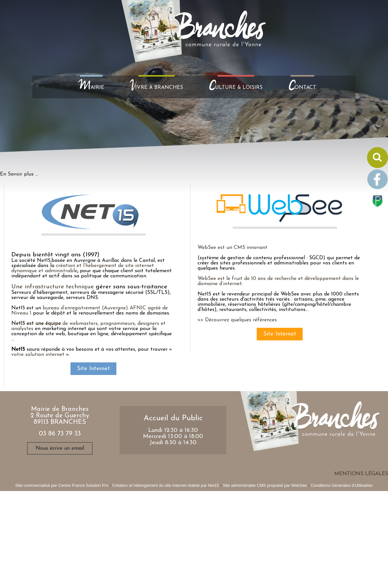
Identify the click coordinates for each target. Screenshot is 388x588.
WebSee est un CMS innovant (232, 248)
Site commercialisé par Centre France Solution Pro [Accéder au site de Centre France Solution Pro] (62, 485)
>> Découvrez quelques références (237, 320)
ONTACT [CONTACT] (302, 87)
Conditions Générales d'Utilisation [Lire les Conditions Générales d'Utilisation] (342, 485)
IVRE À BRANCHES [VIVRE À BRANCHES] (156, 87)
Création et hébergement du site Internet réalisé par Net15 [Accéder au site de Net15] (166, 485)
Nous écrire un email (60, 448)
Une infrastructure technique (53, 287)
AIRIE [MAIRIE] (91, 87)
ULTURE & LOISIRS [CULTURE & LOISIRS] (236, 87)
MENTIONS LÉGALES (361, 474)
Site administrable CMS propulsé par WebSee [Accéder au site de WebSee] (265, 485)
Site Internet (93, 369)
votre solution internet (38, 355)
